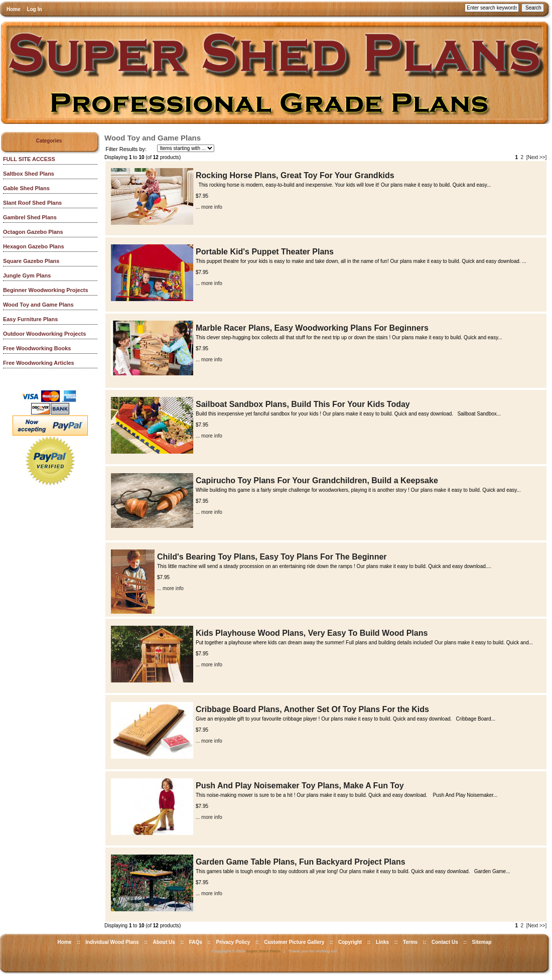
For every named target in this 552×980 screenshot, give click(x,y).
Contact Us (445, 942)
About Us (164, 942)
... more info (209, 207)
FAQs (196, 942)
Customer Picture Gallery (294, 942)
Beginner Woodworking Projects (46, 290)
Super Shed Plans (263, 951)
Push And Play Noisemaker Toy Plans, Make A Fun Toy (300, 786)
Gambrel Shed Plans (30, 217)
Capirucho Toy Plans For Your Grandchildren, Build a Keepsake (317, 480)
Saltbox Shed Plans (29, 174)
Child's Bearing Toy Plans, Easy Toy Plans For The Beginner (272, 557)
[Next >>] (537, 157)
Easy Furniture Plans (30, 319)
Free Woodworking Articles (39, 363)
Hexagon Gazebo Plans (34, 246)
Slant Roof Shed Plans (32, 203)
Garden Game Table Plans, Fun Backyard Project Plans (301, 862)
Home (14, 9)
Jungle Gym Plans (27, 275)
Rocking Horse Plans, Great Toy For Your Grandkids (295, 175)
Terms (410, 942)
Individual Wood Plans (112, 942)
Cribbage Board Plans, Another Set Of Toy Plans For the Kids (312, 709)
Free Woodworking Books (37, 348)
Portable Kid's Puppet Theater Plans (265, 252)
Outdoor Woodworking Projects (44, 334)
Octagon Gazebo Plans (33, 232)
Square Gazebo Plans (31, 261)
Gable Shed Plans (26, 188)
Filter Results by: (126, 149)
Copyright (350, 942)
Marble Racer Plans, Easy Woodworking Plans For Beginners (312, 328)
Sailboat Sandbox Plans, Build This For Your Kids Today (303, 404)
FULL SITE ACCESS (29, 159)
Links (382, 942)
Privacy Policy (233, 942)
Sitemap (482, 942)
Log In (35, 9)
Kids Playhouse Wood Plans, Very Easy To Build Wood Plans (312, 633)
